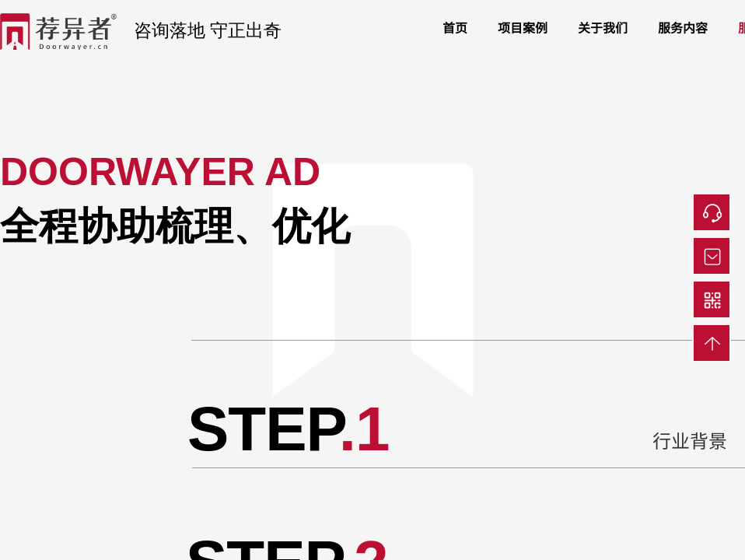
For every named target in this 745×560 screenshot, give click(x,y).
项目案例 (523, 27)
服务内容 (683, 27)
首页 (455, 27)
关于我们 (603, 27)
